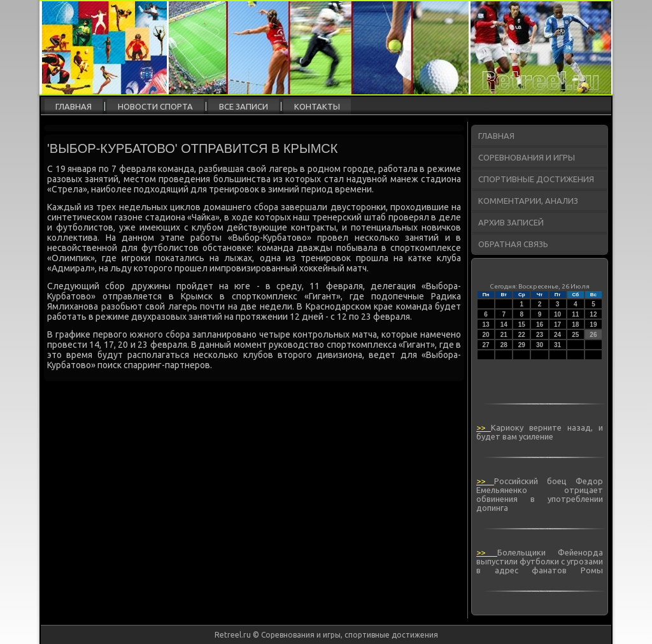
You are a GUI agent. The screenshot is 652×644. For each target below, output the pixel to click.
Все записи (244, 106)
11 (575, 314)
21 (504, 335)
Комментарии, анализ (528, 201)
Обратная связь (513, 244)
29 (522, 345)
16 (540, 325)
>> (484, 427)
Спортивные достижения (536, 179)
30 (540, 345)
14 (504, 325)
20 (486, 335)
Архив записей (511, 222)
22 (522, 335)
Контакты (317, 106)
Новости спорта (155, 106)
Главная (74, 106)
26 (593, 335)
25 (575, 335)
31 (557, 345)
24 (557, 335)
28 (504, 345)
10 (557, 314)
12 (593, 314)
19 (593, 325)
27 (486, 345)
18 (575, 325)
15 (522, 325)
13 (486, 325)
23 (540, 335)
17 (557, 325)
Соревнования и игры (527, 157)
